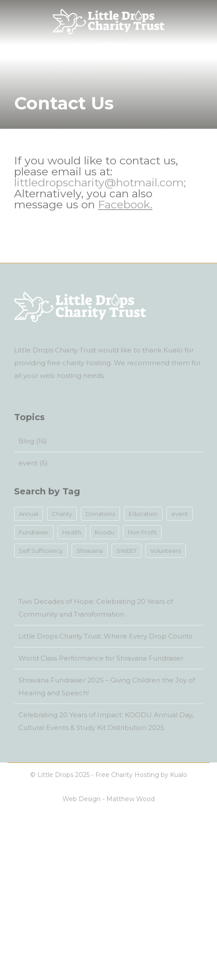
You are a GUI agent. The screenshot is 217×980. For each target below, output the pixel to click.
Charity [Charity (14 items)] (62, 514)
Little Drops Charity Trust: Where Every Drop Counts (105, 636)
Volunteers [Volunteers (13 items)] (166, 551)
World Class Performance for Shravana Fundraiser (101, 658)
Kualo (173, 350)
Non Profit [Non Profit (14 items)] (142, 532)
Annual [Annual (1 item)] (29, 514)
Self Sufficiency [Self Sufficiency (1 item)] (41, 551)
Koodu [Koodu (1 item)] (105, 532)
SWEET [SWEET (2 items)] (127, 551)
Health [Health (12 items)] (72, 532)
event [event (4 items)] (180, 514)
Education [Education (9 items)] (143, 514)
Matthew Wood (130, 799)
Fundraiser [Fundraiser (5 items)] (34, 532)
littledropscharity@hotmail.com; (100, 182)
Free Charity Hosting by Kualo (141, 775)
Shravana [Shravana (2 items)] (90, 551)
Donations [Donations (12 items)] (100, 514)
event (28, 463)
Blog (26, 441)
